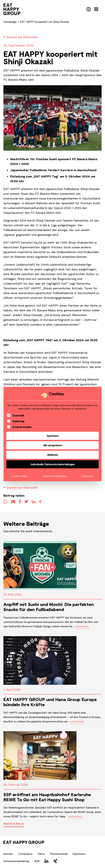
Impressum (88, 476)
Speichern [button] (52, 436)
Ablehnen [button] (52, 455)
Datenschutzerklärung (55, 476)
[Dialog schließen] (99, 390)
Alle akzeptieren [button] (53, 445)
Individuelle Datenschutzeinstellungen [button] (53, 464)
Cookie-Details (19, 476)
